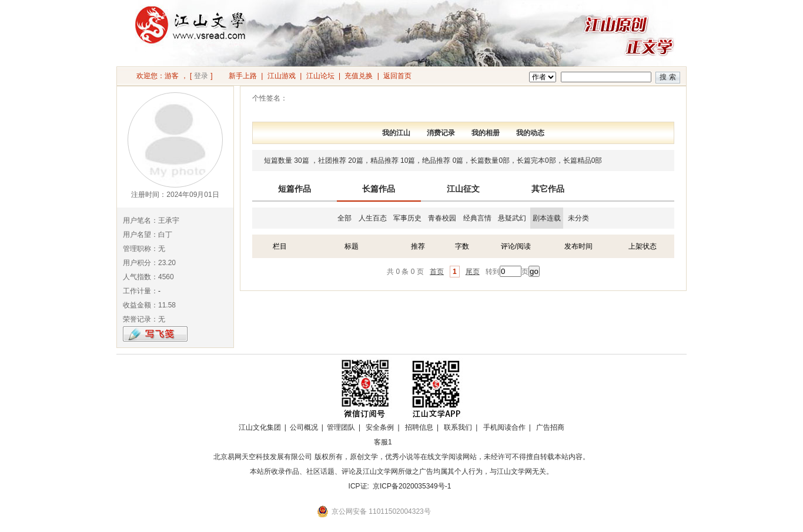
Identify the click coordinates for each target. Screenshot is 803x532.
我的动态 (530, 133)
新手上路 (243, 76)
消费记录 (441, 133)
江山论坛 (320, 76)
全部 (344, 218)
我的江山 (396, 133)
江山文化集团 (260, 427)
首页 (437, 272)
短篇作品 (295, 189)
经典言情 (477, 218)
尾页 (473, 272)
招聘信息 (419, 427)
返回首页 (397, 76)
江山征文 (463, 189)
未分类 (578, 218)
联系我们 (458, 427)
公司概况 (304, 427)
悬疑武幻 (512, 218)
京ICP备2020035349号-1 (412, 486)
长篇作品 (379, 189)
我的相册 (486, 133)
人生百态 (373, 218)
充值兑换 (359, 76)
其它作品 (548, 189)
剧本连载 (547, 218)
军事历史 (407, 218)
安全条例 (380, 427)
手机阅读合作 (504, 427)
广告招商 (550, 427)
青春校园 (442, 218)
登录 (201, 76)
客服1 (383, 442)
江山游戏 (282, 76)
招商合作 (415, 442)
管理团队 (341, 427)
